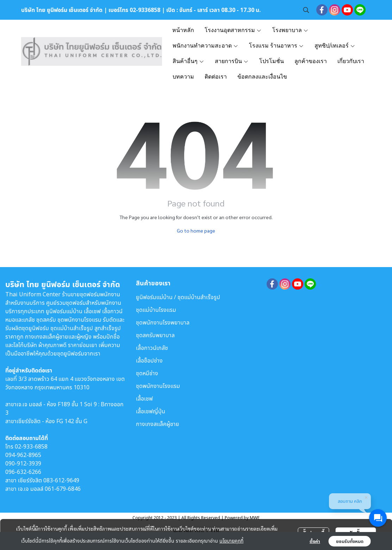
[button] (306, 10)
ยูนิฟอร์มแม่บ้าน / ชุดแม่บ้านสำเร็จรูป (178, 297)
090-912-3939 (23, 463)
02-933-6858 (31, 446)
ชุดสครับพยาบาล (155, 335)
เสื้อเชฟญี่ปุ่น (151, 411)
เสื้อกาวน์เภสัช (152, 348)
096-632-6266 (23, 472)
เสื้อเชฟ (144, 398)
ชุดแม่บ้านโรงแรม (156, 310)
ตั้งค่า (315, 541)
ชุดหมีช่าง (147, 373)
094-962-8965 (23, 455)
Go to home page (196, 230)
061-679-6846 (63, 489)
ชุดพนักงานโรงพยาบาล (163, 322)
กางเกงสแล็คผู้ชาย (158, 424)
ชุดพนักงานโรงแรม (158, 386)
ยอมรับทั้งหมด (350, 541)
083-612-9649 (61, 480)
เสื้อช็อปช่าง (149, 360)
